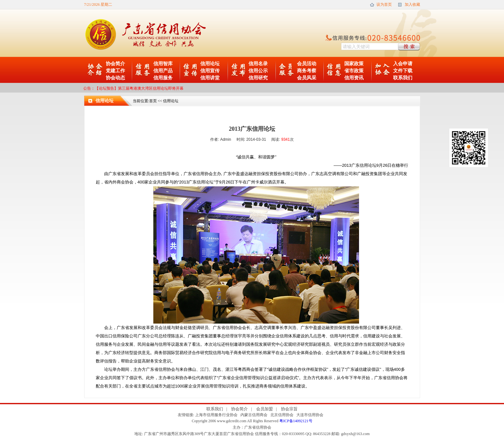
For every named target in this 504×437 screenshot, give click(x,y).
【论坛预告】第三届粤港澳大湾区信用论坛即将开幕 (139, 88)
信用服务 (163, 78)
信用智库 (163, 64)
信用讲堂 (210, 78)
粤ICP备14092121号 (296, 421)
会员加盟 (265, 409)
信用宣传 (210, 71)
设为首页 (384, 4)
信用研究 (258, 78)
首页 (153, 101)
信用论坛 (210, 64)
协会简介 (115, 64)
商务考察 (307, 71)
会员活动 (307, 64)
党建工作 (115, 71)
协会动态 (115, 78)
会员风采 (307, 78)
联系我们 (403, 78)
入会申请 (403, 64)
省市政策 (354, 71)
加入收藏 (412, 4)
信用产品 (163, 71)
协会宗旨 (289, 409)
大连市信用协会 (310, 415)
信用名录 (258, 64)
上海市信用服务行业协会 (216, 415)
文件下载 (403, 71)
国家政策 (354, 64)
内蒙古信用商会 (254, 415)
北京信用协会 (282, 415)
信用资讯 (354, 78)
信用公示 (258, 71)
